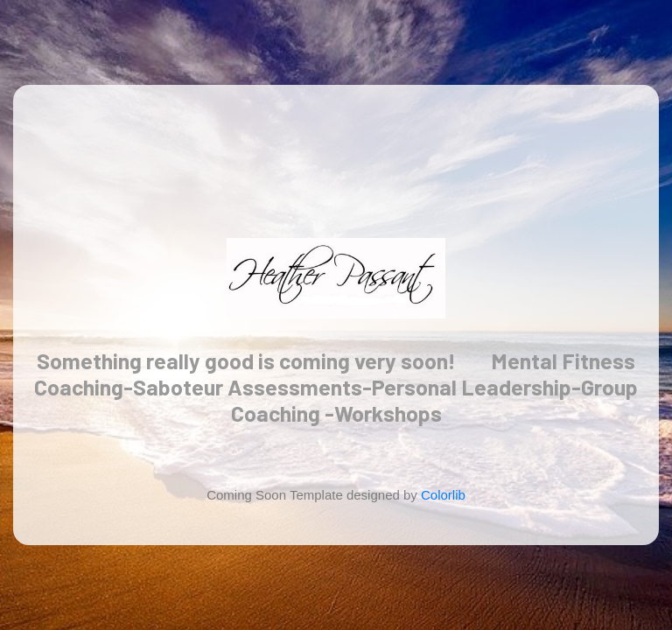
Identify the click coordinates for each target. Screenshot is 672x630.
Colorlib (443, 495)
